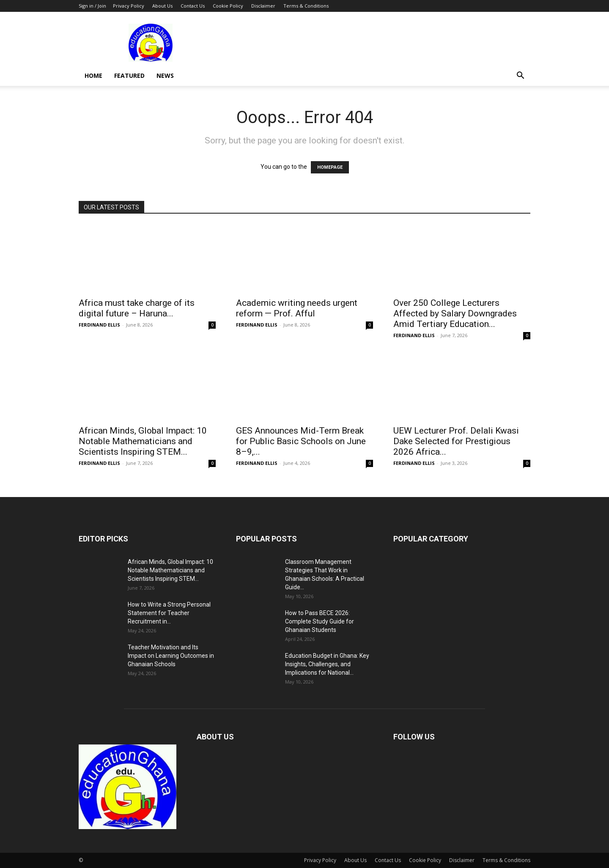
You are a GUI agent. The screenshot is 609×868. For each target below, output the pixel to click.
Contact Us (193, 6)
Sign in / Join (92, 6)
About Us (162, 6)
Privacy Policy (129, 6)
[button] (520, 76)
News (165, 76)
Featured (129, 76)
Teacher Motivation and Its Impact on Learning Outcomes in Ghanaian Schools (171, 656)
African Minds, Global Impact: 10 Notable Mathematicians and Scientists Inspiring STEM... (143, 441)
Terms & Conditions (306, 6)
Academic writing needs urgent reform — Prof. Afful (297, 308)
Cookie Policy (228, 6)
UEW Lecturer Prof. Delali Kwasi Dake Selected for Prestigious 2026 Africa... (456, 441)
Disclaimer (263, 6)
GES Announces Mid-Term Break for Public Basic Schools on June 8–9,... (301, 441)
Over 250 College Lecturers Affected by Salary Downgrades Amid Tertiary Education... (455, 313)
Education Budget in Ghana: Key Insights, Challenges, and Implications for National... (327, 664)
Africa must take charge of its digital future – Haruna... (137, 308)
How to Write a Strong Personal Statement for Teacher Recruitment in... (169, 613)
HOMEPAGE (330, 167)
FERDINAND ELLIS (99, 325)
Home (93, 76)
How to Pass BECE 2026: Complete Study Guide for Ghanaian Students (320, 621)
